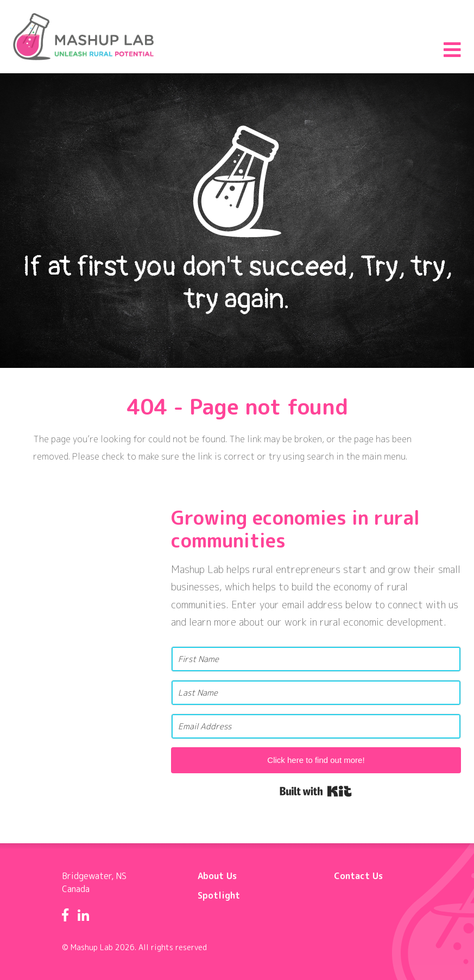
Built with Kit (316, 791)
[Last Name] (316, 693)
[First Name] (316, 659)
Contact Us (358, 876)
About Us (217, 876)
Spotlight (219, 895)
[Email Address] (316, 726)
